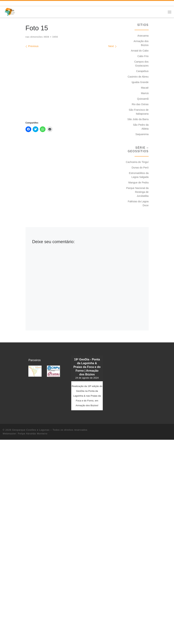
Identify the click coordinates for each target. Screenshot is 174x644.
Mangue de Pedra (138, 183)
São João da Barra (138, 119)
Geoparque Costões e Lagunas (31, 430)
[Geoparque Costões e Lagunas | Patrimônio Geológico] (10, 12)
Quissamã (143, 99)
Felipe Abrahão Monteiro (33, 434)
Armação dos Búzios (141, 43)
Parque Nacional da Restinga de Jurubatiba (137, 192)
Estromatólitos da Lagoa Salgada (139, 175)
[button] (35, 371)
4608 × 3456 (50, 37)
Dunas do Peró (140, 168)
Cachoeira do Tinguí (137, 162)
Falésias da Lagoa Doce (138, 203)
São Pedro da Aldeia (141, 127)
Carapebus (142, 71)
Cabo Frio (143, 56)
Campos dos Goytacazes (142, 64)
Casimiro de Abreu (138, 77)
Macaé (145, 88)
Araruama (143, 36)
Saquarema (142, 134)
